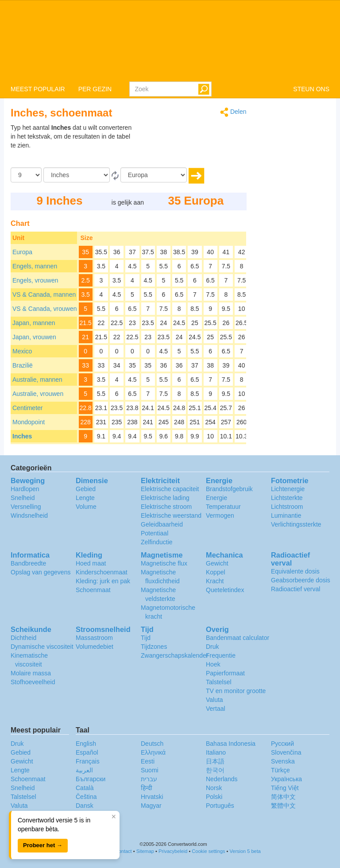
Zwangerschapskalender (175, 655)
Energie (216, 498)
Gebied (86, 489)
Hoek (213, 664)
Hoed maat (91, 563)
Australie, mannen (37, 380)
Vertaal (216, 709)
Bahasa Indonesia (231, 744)
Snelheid (23, 498)
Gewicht (217, 563)
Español (87, 752)
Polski (214, 797)
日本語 (215, 761)
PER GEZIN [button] (95, 89)
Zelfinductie (157, 542)
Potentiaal (155, 533)
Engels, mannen (35, 266)
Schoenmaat (93, 590)
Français (88, 761)
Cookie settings (208, 851)
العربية (84, 770)
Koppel (216, 572)
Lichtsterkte (287, 498)
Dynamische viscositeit (42, 647)
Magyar (151, 806)
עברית (149, 779)
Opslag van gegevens (41, 572)
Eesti (148, 761)
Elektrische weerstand (171, 515)
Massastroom (94, 638)
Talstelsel (219, 682)
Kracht (215, 581)
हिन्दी (147, 788)
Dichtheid (23, 638)
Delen (233, 112)
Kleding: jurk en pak (103, 581)
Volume (86, 507)
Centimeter (27, 408)
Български (91, 779)
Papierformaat (225, 673)
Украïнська (286, 779)
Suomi (150, 770)
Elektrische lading (165, 498)
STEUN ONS (311, 89)
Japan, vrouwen (34, 337)
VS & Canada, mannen (44, 294)
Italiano (216, 752)
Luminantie (286, 515)
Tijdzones (154, 647)
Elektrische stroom (166, 507)
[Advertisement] (191, 145)
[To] (154, 175)
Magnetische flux (164, 563)
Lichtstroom (287, 507)
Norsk (214, 788)
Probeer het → (43, 845)
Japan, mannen (34, 323)
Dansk (85, 806)
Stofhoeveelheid (33, 682)
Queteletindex (225, 590)
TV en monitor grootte (236, 691)
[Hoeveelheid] (26, 175)
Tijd (146, 638)
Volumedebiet (95, 647)
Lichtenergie (288, 489)
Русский (282, 744)
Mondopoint (29, 422)
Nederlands (222, 779)
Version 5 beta (245, 851)
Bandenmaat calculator (238, 638)
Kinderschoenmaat (102, 572)
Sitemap (145, 851)
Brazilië (23, 365)
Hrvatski (152, 797)
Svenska (283, 761)
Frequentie (221, 655)
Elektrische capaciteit (170, 489)
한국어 (215, 770)
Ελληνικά (153, 752)
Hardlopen (25, 489)
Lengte (85, 498)
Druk (212, 647)
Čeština (86, 797)
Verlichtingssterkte (296, 524)
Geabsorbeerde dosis (301, 580)
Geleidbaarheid (162, 524)
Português (220, 806)
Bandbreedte (28, 563)
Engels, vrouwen (35, 280)
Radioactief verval (296, 589)
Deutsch (152, 744)
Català (85, 788)
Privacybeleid (173, 851)
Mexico (22, 351)
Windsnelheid (29, 515)
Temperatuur (223, 507)
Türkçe (280, 770)
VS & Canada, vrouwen (45, 309)
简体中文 (283, 797)
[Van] (77, 175)
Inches (22, 436)
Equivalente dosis (295, 571)
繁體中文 (283, 806)
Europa (22, 252)
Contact (124, 851)
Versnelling (26, 507)
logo (170, 40)
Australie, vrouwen (38, 394)
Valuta (214, 700)
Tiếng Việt (285, 788)
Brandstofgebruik (229, 489)
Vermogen (220, 515)
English (86, 744)
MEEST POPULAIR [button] (38, 89)
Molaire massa (31, 673)
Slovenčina (286, 752)
